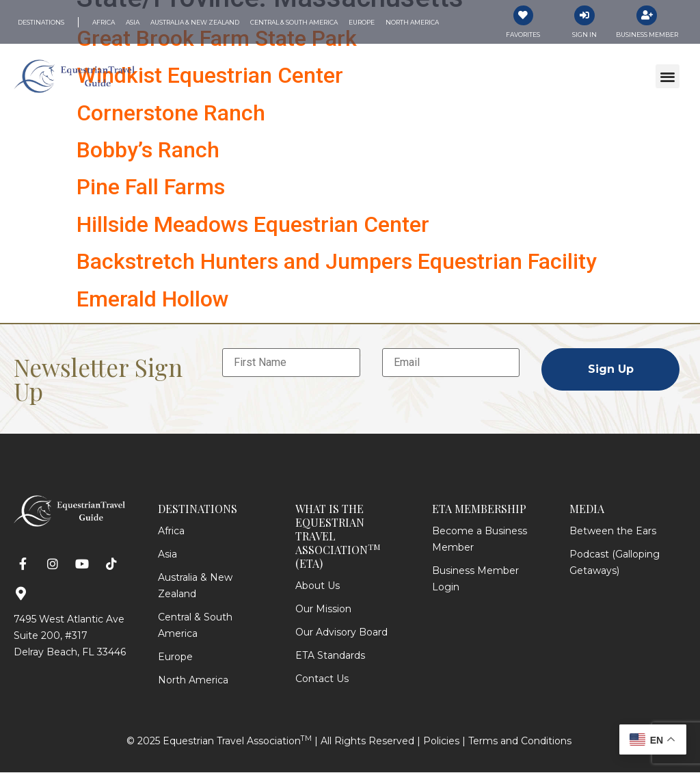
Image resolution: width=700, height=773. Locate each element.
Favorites (523, 35)
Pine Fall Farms (151, 187)
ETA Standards (330, 656)
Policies (441, 742)
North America (193, 681)
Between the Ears (613, 532)
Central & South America (195, 626)
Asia (167, 555)
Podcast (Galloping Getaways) (615, 563)
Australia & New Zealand (195, 586)
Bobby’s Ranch (148, 150)
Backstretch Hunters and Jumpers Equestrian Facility (337, 262)
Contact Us (322, 679)
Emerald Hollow (153, 299)
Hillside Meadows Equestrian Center (253, 224)
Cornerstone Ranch (171, 113)
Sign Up (611, 370)
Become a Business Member (480, 540)
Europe (175, 657)
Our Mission (323, 610)
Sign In (584, 35)
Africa (171, 532)
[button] (668, 77)
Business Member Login (475, 579)
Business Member (647, 35)
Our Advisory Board (341, 633)
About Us (318, 586)
